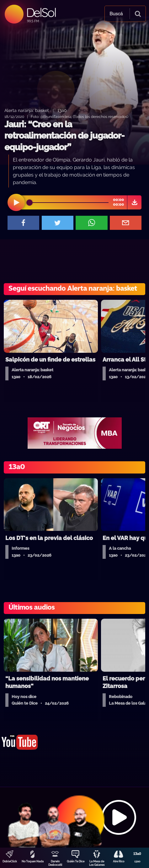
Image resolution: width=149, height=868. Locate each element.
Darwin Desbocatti (55, 863)
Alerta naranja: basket (27, 110)
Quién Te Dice (76, 861)
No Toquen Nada (33, 861)
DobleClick (10, 861)
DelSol (41, 12)
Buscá (116, 14)
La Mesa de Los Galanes (97, 863)
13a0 (137, 861)
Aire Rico (119, 861)
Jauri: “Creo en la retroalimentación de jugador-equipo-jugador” (64, 136)
